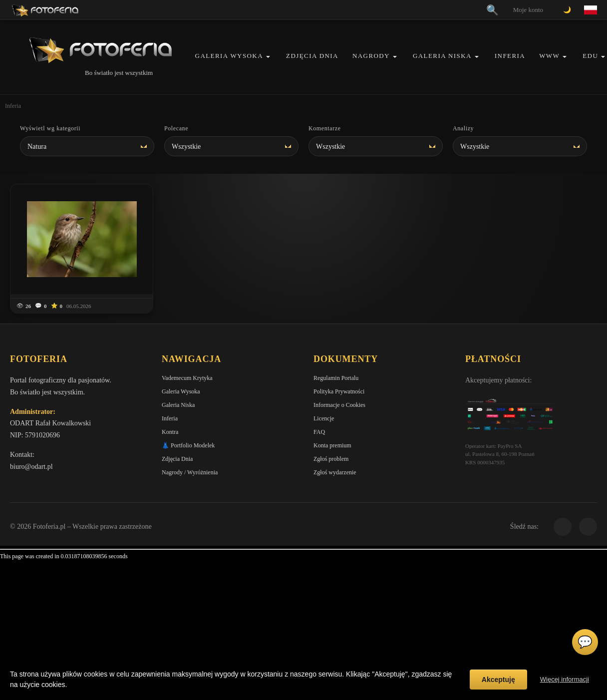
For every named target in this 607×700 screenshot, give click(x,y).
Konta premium (332, 445)
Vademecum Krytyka (187, 378)
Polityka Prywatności (339, 391)
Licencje (324, 418)
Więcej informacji (565, 679)
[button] (268, 57)
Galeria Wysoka (229, 56)
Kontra (170, 432)
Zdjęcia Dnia (312, 56)
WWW (549, 56)
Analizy (463, 128)
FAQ (319, 432)
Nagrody (371, 56)
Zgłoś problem (331, 459)
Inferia (510, 56)
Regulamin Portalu (336, 378)
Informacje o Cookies (339, 405)
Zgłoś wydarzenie (335, 472)
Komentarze (325, 128)
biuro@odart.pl (31, 467)
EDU (590, 56)
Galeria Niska (442, 56)
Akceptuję (498, 680)
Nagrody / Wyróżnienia (190, 472)
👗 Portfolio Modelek (188, 445)
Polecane (176, 128)
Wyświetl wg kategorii (50, 128)
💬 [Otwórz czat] (585, 642)
